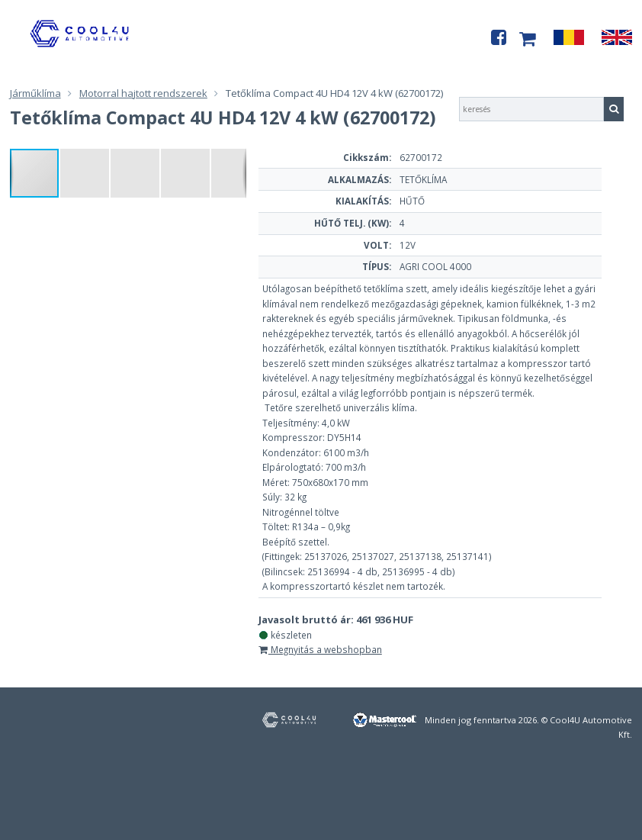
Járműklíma (35, 93)
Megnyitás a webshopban (320, 649)
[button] (85, 173)
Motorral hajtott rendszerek (143, 93)
